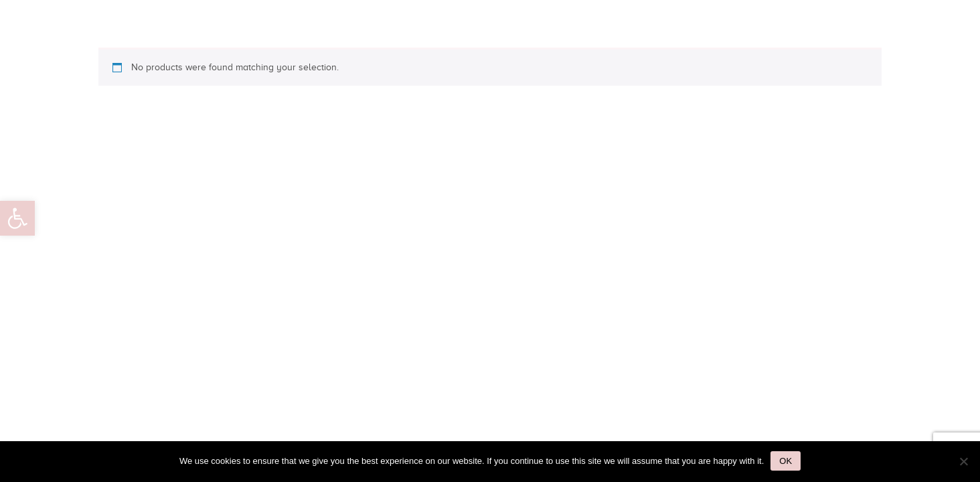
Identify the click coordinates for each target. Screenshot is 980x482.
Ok (786, 461)
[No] (963, 461)
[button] (17, 218)
